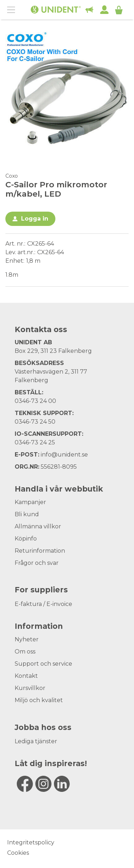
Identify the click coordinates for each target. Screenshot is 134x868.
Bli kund (27, 514)
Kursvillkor (30, 688)
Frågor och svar (37, 563)
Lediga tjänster (36, 741)
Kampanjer (30, 502)
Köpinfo (26, 539)
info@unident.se (64, 455)
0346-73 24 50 (35, 422)
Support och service (43, 664)
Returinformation (40, 551)
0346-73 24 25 (35, 442)
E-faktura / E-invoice (43, 604)
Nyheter (27, 639)
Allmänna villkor (38, 526)
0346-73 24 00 (35, 401)
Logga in (35, 219)
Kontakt (26, 676)
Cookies (18, 853)
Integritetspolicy (31, 842)
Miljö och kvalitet (39, 700)
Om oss (25, 652)
